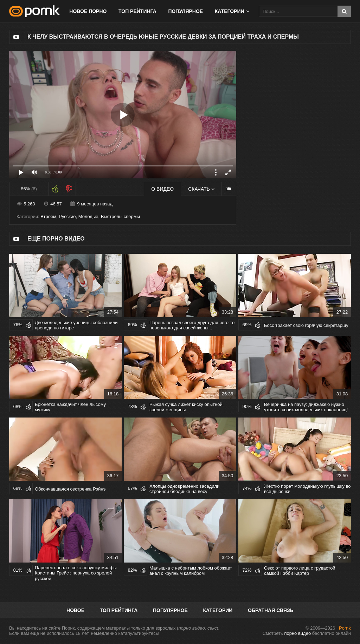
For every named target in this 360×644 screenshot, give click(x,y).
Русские (67, 216)
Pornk (345, 628)
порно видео (297, 633)
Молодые (88, 216)
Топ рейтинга (137, 11)
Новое (75, 610)
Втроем (48, 216)
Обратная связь (271, 610)
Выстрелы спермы (120, 216)
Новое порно (88, 11)
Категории (230, 11)
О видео (162, 189)
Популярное (185, 11)
